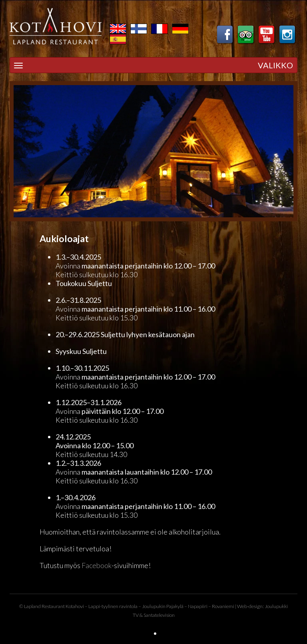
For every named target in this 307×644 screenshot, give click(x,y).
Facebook (97, 565)
